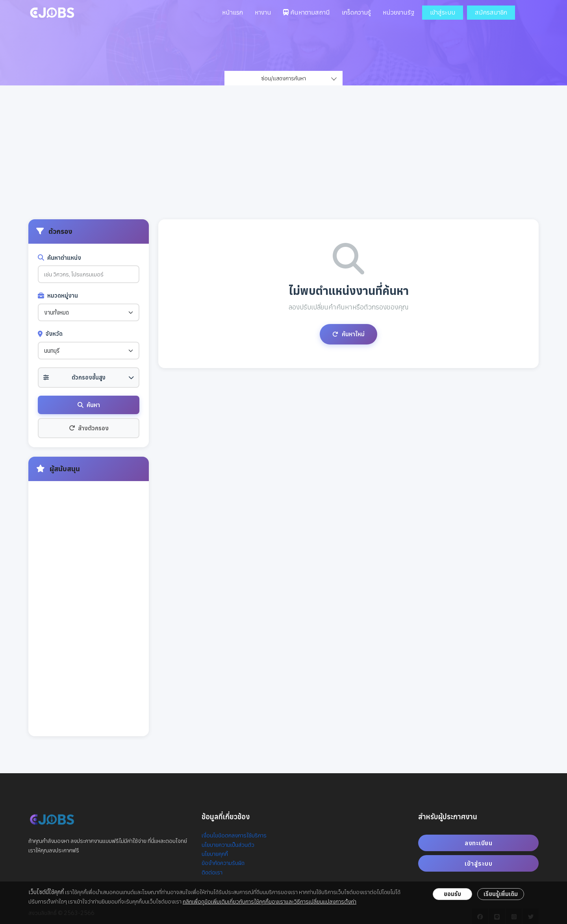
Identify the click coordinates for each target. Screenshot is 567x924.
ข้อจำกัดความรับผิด (223, 863)
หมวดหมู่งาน (58, 295)
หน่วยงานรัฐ (398, 12)
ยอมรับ (452, 894)
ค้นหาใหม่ (348, 334)
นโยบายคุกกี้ (215, 854)
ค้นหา (89, 405)
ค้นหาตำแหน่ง (59, 258)
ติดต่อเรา (212, 872)
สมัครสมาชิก (491, 12)
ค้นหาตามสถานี (307, 12)
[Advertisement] (283, 160)
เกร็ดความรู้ (356, 12)
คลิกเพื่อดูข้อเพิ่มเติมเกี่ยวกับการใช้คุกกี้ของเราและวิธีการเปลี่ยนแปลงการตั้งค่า (270, 901)
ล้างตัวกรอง (89, 428)
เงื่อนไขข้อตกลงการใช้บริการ (234, 835)
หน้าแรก (233, 12)
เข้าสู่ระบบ (443, 12)
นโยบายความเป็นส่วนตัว (228, 845)
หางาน (263, 12)
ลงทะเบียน (478, 843)
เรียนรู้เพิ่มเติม (501, 894)
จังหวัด (50, 334)
